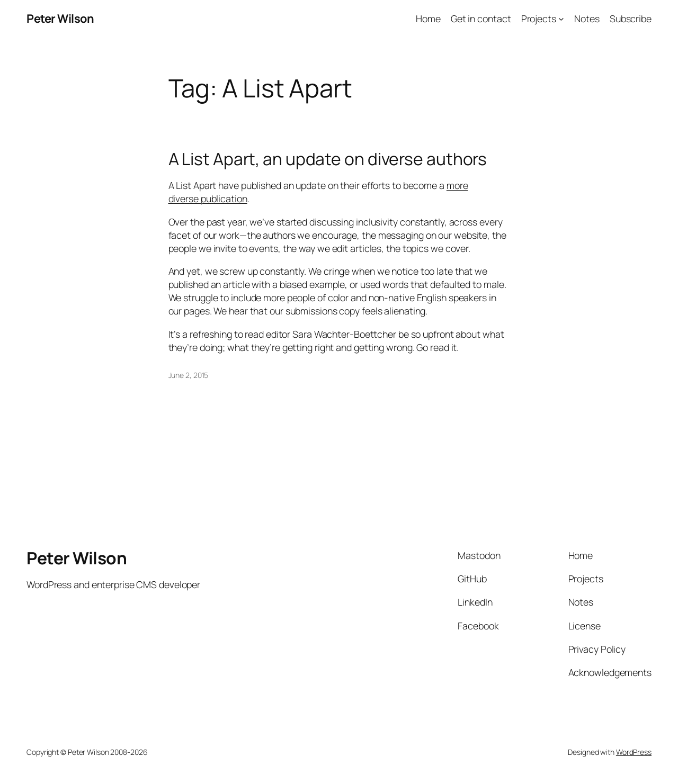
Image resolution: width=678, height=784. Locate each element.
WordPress (634, 752)
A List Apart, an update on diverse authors (328, 159)
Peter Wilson (60, 19)
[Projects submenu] (561, 19)
